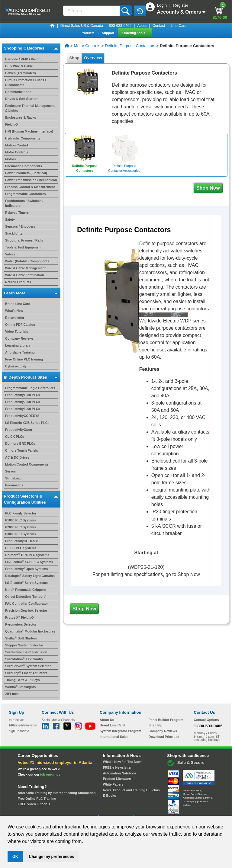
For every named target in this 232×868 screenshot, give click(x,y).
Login (163, 5)
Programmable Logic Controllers (30, 388)
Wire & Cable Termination (25, 275)
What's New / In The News (123, 762)
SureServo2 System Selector (28, 666)
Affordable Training (20, 352)
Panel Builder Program (166, 720)
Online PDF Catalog (20, 325)
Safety (10, 219)
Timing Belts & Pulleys (23, 680)
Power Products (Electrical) (26, 173)
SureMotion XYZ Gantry (24, 659)
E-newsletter (15, 318)
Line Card (179, 26)
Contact (159, 26)
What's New (14, 311)
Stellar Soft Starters (21, 638)
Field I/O (11, 124)
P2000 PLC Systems (21, 527)
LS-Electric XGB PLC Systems (29, 562)
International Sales (114, 737)
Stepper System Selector (24, 645)
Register (181, 5)
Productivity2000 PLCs (23, 402)
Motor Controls (17, 152)
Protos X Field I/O (19, 617)
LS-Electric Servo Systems (26, 583)
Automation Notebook (120, 773)
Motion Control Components (27, 464)
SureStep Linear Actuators (26, 673)
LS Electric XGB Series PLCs (27, 423)
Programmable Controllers (25, 194)
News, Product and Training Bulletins (131, 790)
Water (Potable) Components (27, 261)
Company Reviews (19, 338)
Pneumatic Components (24, 166)
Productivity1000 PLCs (23, 395)
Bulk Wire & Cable (19, 66)
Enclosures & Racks (21, 117)
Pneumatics (14, 485)
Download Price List (164, 737)
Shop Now (208, 188)
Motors (11, 159)
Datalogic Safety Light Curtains (30, 576)
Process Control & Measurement (30, 187)
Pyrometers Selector (21, 624)
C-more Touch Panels (22, 450)
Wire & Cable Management (25, 268)
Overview (93, 58)
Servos (11, 471)
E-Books (110, 796)
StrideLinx (13, 478)
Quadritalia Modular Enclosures (30, 631)
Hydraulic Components (23, 138)
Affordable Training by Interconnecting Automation (57, 793)
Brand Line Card (18, 304)
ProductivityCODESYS (22, 416)
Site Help (156, 725)
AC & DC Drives (17, 457)
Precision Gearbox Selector (26, 610)
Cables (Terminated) (21, 73)
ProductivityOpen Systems (27, 569)
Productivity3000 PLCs (23, 409)
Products (88, 33)
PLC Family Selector (21, 513)
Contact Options (206, 720)
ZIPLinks (12, 694)
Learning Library (18, 345)
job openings (50, 774)
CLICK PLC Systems (21, 548)
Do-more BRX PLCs (20, 444)
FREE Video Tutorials (34, 804)
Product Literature (117, 779)
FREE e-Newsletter (117, 767)
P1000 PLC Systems (21, 520)
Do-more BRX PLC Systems (27, 555)
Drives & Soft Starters (22, 99)
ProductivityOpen (19, 430)
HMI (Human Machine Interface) (29, 131)
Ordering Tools (134, 33)
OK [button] (15, 857)
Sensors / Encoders (20, 226)
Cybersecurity (16, 366)
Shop (74, 58)
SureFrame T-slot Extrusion (26, 652)
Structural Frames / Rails (24, 240)
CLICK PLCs (15, 437)
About (142, 26)
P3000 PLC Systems (21, 534)
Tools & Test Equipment (23, 247)
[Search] (92, 11)
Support (108, 33)
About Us (107, 720)
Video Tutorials (17, 332)
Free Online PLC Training (37, 799)
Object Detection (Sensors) (26, 597)
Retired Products (18, 282)
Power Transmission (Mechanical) (31, 180)
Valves (10, 254)
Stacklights (14, 233)
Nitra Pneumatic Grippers (25, 590)
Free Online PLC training (24, 359)
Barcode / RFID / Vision (23, 59)
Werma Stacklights (20, 687)
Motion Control (17, 145)
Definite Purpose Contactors (130, 46)
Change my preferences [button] (52, 857)
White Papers (113, 784)
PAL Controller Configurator (27, 604)
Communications (18, 92)
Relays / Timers (17, 213)
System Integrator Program (120, 731)
